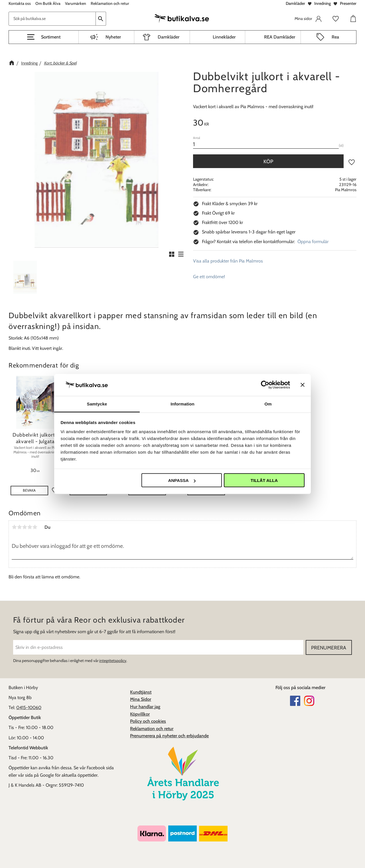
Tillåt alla (264, 480)
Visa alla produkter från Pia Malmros (228, 261)
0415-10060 (29, 707)
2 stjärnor (19, 527)
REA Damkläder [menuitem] (280, 37)
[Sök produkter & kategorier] (52, 19)
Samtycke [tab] (97, 404)
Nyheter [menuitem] (113, 37)
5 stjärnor (35, 527)
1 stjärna (14, 527)
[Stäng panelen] (303, 385)
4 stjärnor (30, 527)
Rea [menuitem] (335, 37)
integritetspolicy (113, 661)
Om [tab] (268, 404)
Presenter (348, 3)
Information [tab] (182, 404)
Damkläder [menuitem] (169, 37)
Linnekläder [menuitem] (224, 37)
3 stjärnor (25, 527)
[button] (44, 37)
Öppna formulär (313, 242)
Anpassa (182, 480)
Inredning (323, 3)
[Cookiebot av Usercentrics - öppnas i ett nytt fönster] (265, 385)
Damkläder (295, 3)
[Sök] (101, 19)
